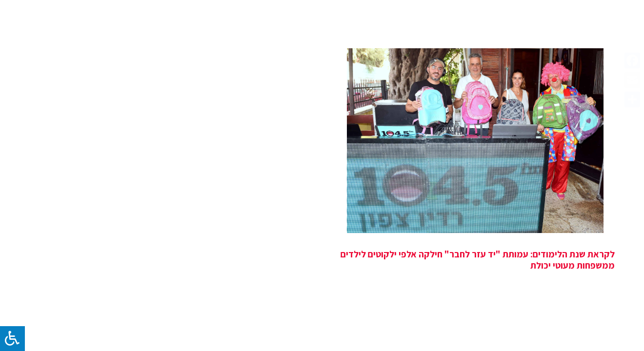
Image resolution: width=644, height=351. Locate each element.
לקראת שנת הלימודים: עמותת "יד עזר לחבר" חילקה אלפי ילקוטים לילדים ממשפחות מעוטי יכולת (478, 260)
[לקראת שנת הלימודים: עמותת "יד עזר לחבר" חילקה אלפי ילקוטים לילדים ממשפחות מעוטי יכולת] (475, 141)
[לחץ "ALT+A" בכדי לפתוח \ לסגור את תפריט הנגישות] (12, 339)
